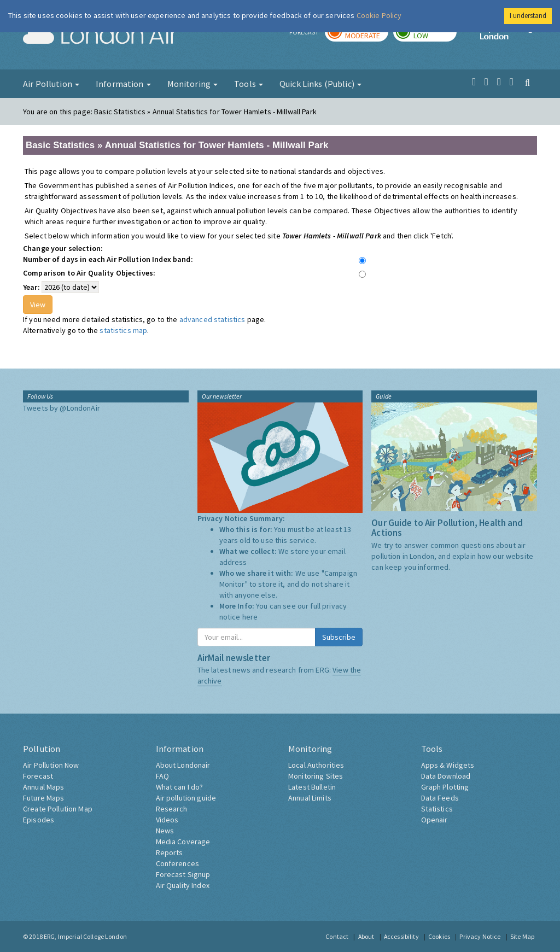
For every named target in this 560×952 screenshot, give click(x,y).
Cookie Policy (379, 15)
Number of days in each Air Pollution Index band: (108, 259)
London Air (100, 36)
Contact (337, 936)
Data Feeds (440, 798)
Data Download (446, 776)
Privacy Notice (480, 936)
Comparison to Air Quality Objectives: (89, 273)
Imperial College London (509, 36)
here (250, 617)
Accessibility (401, 936)
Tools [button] (249, 84)
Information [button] (123, 84)
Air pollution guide (186, 798)
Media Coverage (183, 842)
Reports (170, 852)
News (165, 831)
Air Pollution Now (51, 765)
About (366, 936)
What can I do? (180, 787)
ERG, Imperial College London (85, 936)
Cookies (439, 936)
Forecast (38, 776)
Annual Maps (44, 787)
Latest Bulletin (312, 787)
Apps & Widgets (448, 765)
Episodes (39, 820)
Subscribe (339, 637)
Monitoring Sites (316, 776)
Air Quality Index (183, 885)
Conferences (178, 863)
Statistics (437, 809)
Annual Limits (310, 798)
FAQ (162, 776)
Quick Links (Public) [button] (320, 84)
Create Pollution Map (58, 809)
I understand (528, 16)
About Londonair (183, 765)
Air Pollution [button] (51, 84)
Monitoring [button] (193, 84)
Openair (434, 820)
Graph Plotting (445, 787)
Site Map (522, 936)
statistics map (123, 330)
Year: (31, 287)
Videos (167, 820)
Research (172, 809)
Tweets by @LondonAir (62, 408)
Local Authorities (316, 765)
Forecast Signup (183, 874)
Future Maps (44, 798)
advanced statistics (212, 319)
